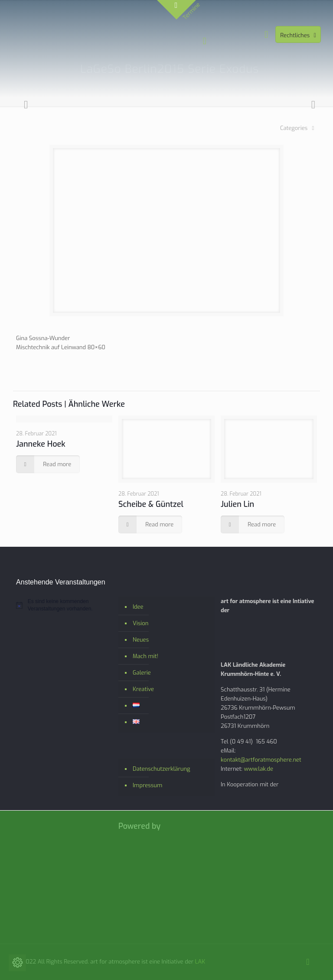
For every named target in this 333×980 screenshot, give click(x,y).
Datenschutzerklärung (161, 769)
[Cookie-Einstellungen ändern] (17, 963)
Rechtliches (299, 35)
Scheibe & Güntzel (151, 504)
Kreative (143, 689)
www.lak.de (258, 769)
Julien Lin (237, 504)
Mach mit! (145, 656)
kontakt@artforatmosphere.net (261, 760)
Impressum (147, 785)
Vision (140, 623)
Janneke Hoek (41, 444)
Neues (141, 640)
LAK (200, 962)
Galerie (142, 673)
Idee (138, 607)
